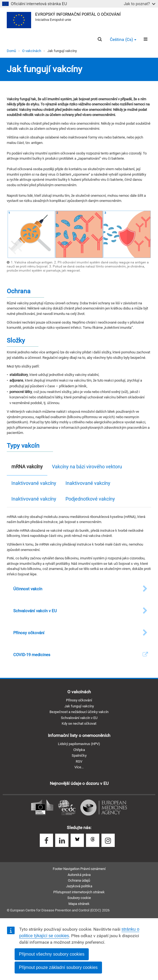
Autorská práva (79, 875)
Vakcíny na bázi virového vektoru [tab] (87, 467)
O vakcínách (32, 51)
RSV (79, 761)
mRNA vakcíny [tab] (27, 467)
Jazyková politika (79, 886)
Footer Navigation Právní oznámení (79, 869)
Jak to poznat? (139, 4)
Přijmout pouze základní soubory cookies (58, 967)
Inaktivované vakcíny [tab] (34, 483)
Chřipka (79, 750)
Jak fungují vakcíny (79, 706)
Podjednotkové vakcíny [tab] (90, 499)
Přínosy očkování (79, 700)
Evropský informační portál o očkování (78, 14)
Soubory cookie (79, 898)
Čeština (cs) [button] (123, 39)
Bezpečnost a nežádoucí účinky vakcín (79, 712)
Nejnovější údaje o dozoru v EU (79, 783)
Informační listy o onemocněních (79, 735)
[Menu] (146, 39)
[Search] (100, 39)
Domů (11, 51)
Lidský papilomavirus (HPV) (79, 744)
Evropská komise (42, 808)
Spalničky (79, 755)
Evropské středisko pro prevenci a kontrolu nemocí (67, 808)
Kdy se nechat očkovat (79, 723)
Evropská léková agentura (104, 808)
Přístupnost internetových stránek (79, 892)
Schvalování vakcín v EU (79, 718)
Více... (79, 767)
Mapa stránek (79, 904)
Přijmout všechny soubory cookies (52, 954)
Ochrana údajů (79, 880)
